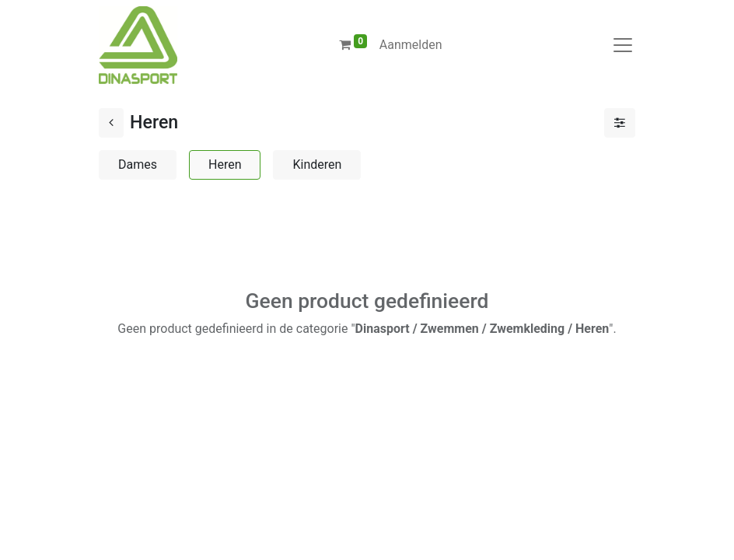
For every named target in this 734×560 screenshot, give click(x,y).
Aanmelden (411, 45)
